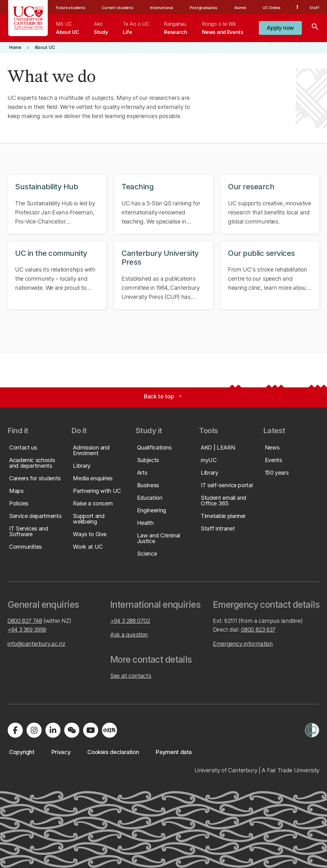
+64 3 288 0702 (130, 621)
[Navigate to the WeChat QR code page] (72, 730)
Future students (71, 8)
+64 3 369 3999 (27, 630)
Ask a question (129, 635)
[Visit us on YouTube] (90, 730)
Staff (314, 8)
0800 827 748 (25, 621)
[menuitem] (67, 28)
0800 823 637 (258, 630)
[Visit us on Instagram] (34, 730)
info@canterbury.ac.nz (36, 644)
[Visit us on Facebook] (15, 730)
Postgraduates (204, 8)
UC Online (271, 8)
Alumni (240, 8)
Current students (117, 8)
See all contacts (131, 676)
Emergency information (243, 644)
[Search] (315, 28)
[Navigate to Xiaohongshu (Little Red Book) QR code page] (109, 730)
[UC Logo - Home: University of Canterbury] (28, 18)
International (162, 8)
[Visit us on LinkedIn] (53, 730)
